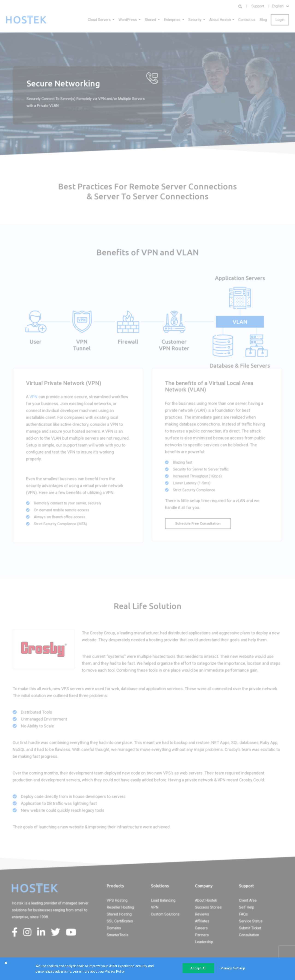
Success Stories (208, 907)
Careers (201, 928)
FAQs (243, 914)
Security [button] (195, 20)
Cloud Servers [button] (100, 20)
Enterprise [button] (173, 20)
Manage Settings (233, 968)
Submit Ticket (250, 928)
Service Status (251, 921)
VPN (34, 397)
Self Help (247, 907)
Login (280, 20)
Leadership (204, 942)
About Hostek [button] (220, 20)
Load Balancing (163, 900)
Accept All (198, 968)
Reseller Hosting (120, 907)
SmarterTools (118, 935)
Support (258, 6)
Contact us (247, 20)
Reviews (202, 914)
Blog (263, 20)
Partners (202, 935)
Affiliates (202, 921)
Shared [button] (151, 20)
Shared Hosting (119, 914)
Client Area (248, 900)
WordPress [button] (128, 20)
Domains (114, 928)
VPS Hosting (117, 900)
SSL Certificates (120, 921)
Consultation (249, 935)
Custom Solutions (165, 914)
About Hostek (206, 900)
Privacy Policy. (115, 971)
